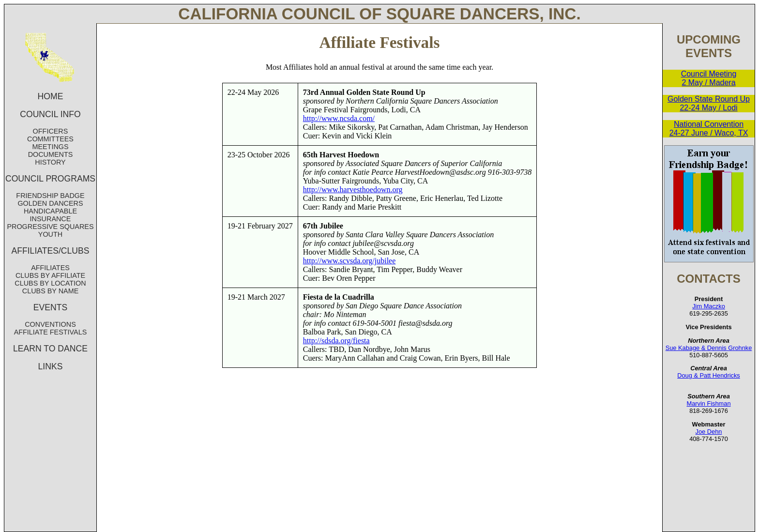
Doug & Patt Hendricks (708, 375)
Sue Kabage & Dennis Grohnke (709, 348)
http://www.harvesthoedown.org (353, 190)
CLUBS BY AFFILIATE (50, 275)
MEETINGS (50, 147)
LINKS (51, 366)
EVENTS (50, 307)
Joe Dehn (709, 432)
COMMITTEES (50, 139)
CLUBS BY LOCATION (50, 283)
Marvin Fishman (708, 403)
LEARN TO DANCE (50, 349)
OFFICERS (51, 131)
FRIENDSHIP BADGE (50, 196)
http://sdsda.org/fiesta (336, 341)
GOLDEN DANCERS (50, 203)
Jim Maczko (709, 306)
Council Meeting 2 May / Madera (709, 78)
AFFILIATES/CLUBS (51, 251)
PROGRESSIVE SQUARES (50, 227)
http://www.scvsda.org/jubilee (349, 261)
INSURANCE (51, 219)
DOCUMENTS (51, 154)
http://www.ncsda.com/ (339, 118)
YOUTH (50, 234)
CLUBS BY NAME (51, 291)
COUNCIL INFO (50, 114)
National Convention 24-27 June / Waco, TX (709, 129)
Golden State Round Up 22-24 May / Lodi (709, 103)
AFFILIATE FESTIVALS (51, 332)
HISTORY (50, 162)
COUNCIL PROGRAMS (50, 179)
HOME (51, 96)
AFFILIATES (50, 268)
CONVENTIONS (50, 324)
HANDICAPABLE (50, 211)
